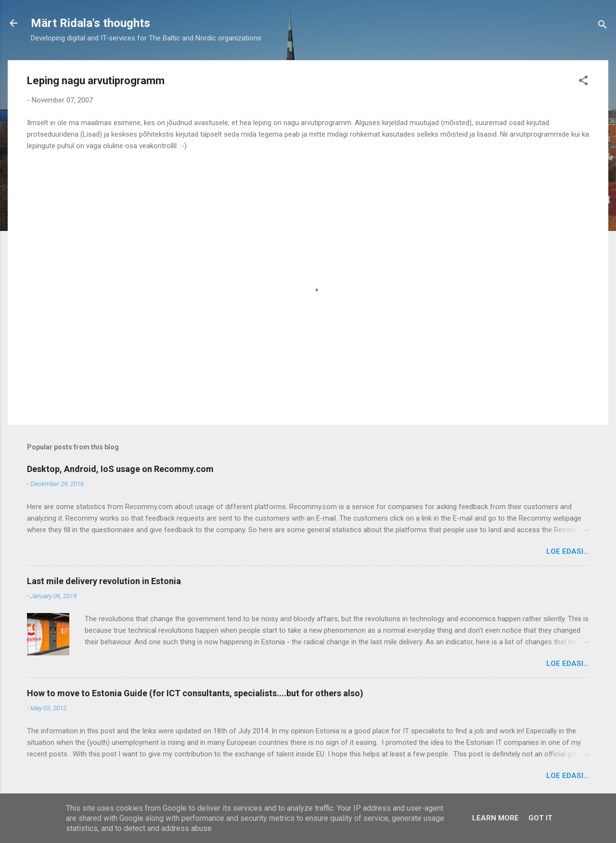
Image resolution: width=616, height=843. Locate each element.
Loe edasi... (568, 551)
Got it (540, 818)
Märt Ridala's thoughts (90, 23)
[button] (583, 82)
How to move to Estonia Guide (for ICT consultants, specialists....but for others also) (195, 693)
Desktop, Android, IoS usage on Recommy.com (120, 469)
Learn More (495, 818)
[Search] (603, 26)
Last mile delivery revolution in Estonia (104, 581)
